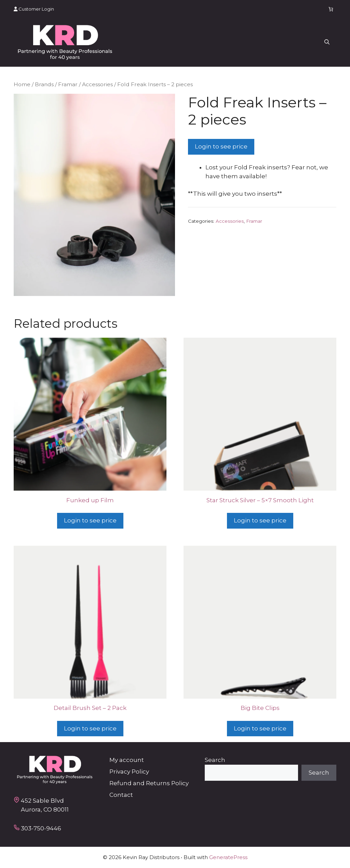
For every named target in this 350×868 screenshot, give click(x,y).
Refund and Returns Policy (149, 783)
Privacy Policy (129, 772)
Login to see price (221, 146)
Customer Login (34, 9)
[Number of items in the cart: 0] (331, 9)
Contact (121, 795)
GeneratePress (228, 857)
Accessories (97, 84)
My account (127, 760)
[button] (327, 42)
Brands (44, 84)
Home (22, 84)
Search (215, 760)
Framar (68, 84)
